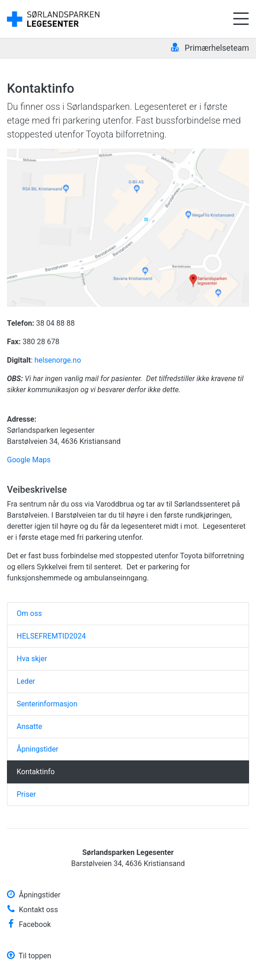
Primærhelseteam (210, 47)
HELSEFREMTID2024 (51, 636)
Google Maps (29, 460)
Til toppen (29, 956)
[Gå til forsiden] (53, 18)
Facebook (29, 924)
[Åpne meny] (241, 19)
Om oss (29, 613)
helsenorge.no (58, 360)
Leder (26, 681)
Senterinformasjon (47, 704)
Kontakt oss (32, 910)
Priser (26, 794)
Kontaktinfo (36, 772)
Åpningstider (37, 749)
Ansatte (29, 726)
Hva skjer (32, 659)
